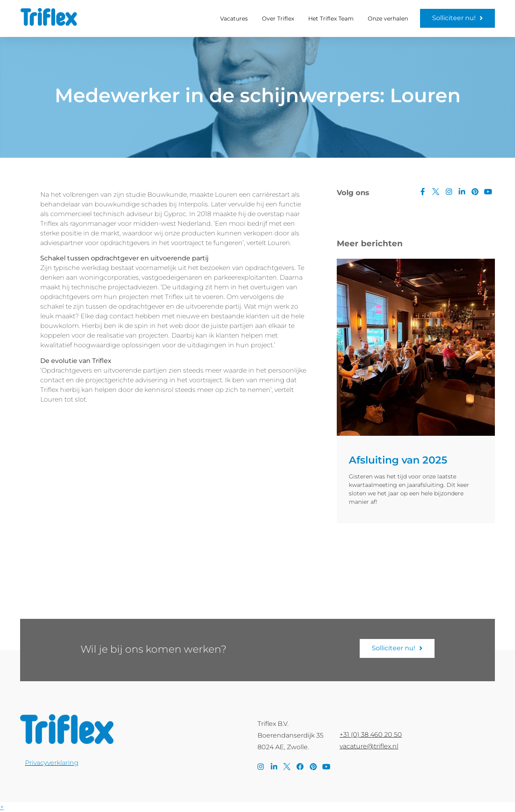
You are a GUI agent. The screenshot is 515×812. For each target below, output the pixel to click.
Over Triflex (278, 19)
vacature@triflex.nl (369, 746)
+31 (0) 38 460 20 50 (371, 735)
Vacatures (234, 19)
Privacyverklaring (52, 763)
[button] (2, 807)
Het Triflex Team (331, 19)
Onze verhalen (388, 19)
